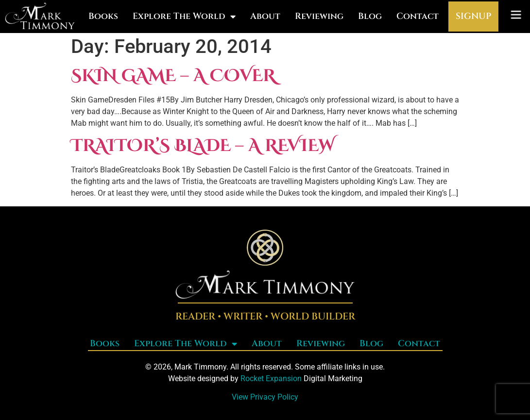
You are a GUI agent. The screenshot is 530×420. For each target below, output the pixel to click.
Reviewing (319, 16)
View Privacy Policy (265, 397)
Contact (418, 16)
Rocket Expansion (271, 378)
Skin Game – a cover (173, 76)
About (265, 16)
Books (103, 16)
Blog (370, 16)
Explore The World (184, 17)
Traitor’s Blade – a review (203, 146)
